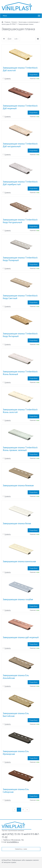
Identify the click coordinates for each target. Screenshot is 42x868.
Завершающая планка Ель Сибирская (16, 791)
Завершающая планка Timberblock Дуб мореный (20, 107)
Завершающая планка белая (17, 523)
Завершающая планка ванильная (19, 561)
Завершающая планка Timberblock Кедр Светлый (20, 297)
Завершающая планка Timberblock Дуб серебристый (20, 183)
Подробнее (33, 75)
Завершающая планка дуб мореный (21, 637)
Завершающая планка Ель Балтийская (16, 715)
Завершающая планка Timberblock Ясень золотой (20, 411)
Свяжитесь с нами (21, 849)
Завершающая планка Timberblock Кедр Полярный (20, 259)
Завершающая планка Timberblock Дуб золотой (20, 69)
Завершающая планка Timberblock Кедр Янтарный (20, 335)
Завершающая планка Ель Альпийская (16, 677)
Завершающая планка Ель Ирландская (16, 753)
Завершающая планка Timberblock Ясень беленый (20, 373)
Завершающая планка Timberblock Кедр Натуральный (20, 221)
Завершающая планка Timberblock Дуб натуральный (20, 145)
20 (10, 39)
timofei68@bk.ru (13, 842)
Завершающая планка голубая (18, 599)
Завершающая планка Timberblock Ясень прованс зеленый (20, 449)
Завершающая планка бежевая (18, 485)
